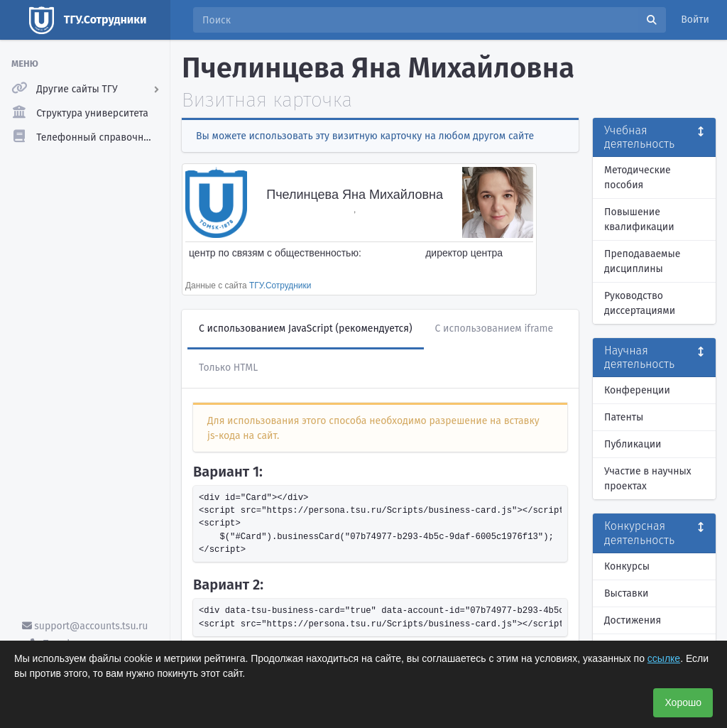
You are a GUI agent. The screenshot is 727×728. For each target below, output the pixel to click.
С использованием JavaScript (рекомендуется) (306, 328)
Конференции (637, 390)
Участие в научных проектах (648, 479)
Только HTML (228, 368)
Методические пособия (638, 178)
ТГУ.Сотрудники (280, 286)
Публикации (633, 444)
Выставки (626, 593)
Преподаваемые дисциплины (642, 261)
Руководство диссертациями (640, 303)
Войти (695, 20)
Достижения (633, 620)
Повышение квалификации (639, 219)
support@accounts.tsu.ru (85, 626)
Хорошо (683, 702)
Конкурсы (627, 566)
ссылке (664, 658)
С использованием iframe (494, 328)
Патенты (624, 417)
